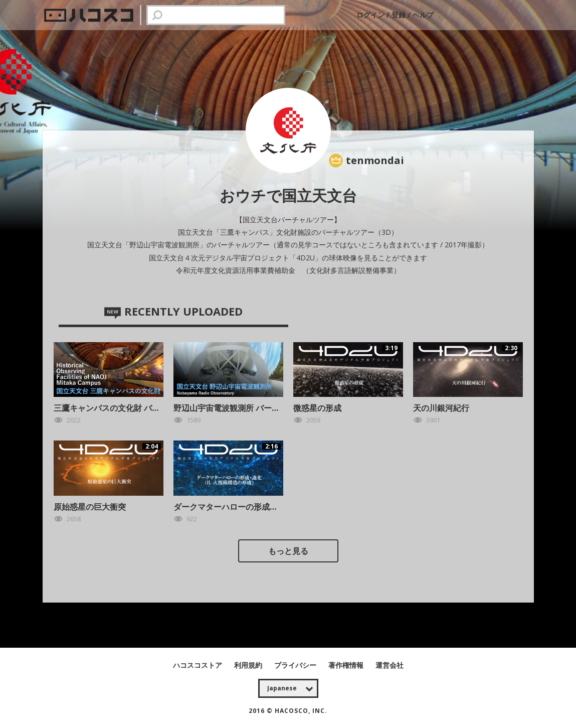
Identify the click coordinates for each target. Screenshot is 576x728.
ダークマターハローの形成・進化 (234, 507)
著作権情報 (347, 665)
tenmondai (375, 160)
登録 (399, 15)
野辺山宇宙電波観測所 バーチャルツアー (247, 408)
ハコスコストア (199, 665)
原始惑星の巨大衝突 (90, 507)
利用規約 (249, 665)
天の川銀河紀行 (441, 408)
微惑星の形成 (317, 408)
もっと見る (288, 551)
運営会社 (390, 665)
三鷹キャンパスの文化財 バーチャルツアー (131, 408)
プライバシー (296, 665)
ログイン (371, 15)
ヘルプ (423, 15)
